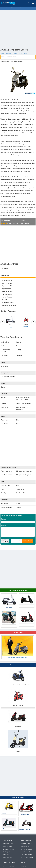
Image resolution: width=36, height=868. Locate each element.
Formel (10, 327)
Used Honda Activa (8, 844)
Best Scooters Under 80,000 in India (18, 647)
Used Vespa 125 (7, 857)
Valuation (32, 8)
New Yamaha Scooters (27, 857)
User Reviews (11, 57)
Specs (3, 57)
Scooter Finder (18, 633)
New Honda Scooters (27, 849)
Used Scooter (13, 8)
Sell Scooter (5, 8)
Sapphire (26, 327)
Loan (27, 8)
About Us (23, 866)
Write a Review (25, 223)
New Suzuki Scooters (27, 855)
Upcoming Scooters (26, 844)
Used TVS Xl (6, 855)
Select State (28, 3)
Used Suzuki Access (8, 849)
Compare (23, 220)
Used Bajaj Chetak (8, 852)
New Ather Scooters (8, 866)
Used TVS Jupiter (7, 847)
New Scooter (21, 8)
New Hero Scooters (26, 852)
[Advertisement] (18, 29)
